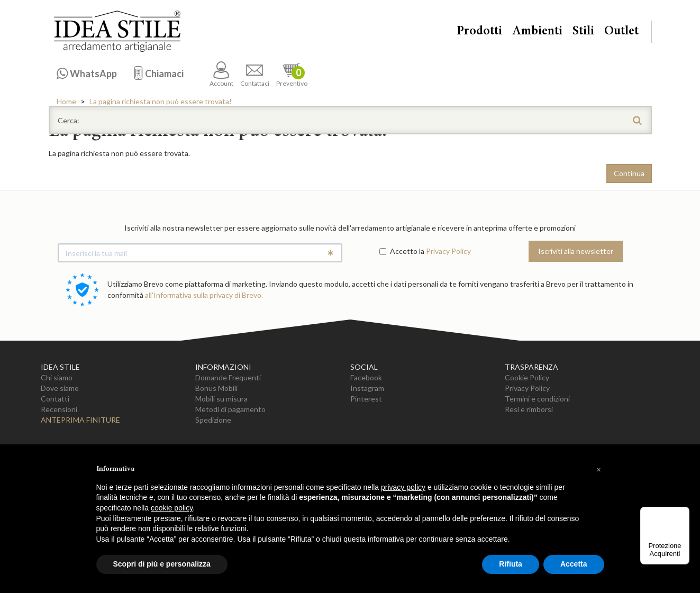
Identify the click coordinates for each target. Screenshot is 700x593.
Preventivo (292, 74)
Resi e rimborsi (529, 409)
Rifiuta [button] (511, 564)
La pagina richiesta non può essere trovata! (161, 101)
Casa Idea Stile (117, 31)
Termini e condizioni (537, 399)
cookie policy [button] (172, 508)
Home (66, 101)
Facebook (366, 377)
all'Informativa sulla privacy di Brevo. (204, 295)
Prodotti (479, 32)
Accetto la (402, 251)
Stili (583, 32)
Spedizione (213, 420)
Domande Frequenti (228, 377)
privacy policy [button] (403, 487)
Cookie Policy (527, 377)
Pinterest (366, 399)
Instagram (367, 388)
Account (221, 74)
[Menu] (683, 513)
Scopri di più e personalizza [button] (162, 564)
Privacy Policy (448, 251)
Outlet (621, 32)
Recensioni (59, 409)
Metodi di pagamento (230, 409)
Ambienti (537, 32)
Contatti (55, 399)
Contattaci (255, 74)
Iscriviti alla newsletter (576, 251)
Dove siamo (60, 388)
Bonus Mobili (216, 388)
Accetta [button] (574, 564)
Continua (629, 173)
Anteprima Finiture (80, 420)
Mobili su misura (221, 399)
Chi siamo (57, 377)
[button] (599, 470)
